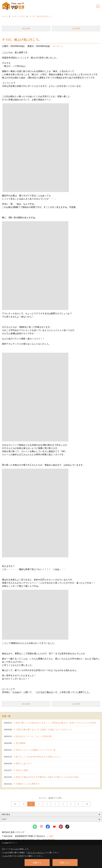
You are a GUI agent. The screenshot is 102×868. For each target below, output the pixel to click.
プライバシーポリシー (36, 852)
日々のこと (58, 46)
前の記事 (26, 28)
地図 (51, 836)
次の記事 (76, 28)
